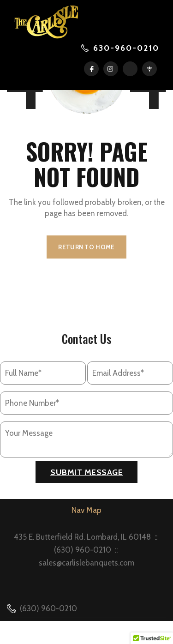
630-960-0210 (126, 48)
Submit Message (86, 472)
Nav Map (86, 510)
